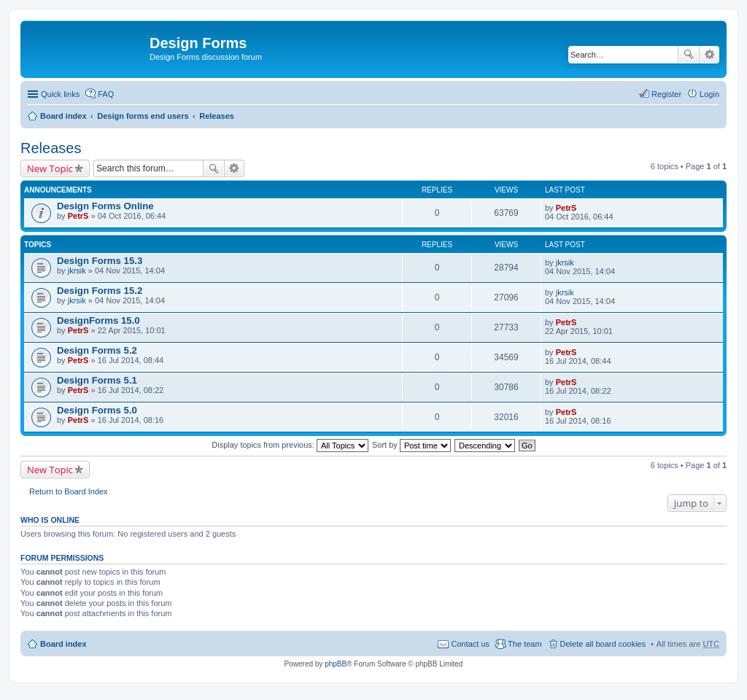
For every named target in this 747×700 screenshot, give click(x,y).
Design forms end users (143, 116)
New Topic (50, 168)
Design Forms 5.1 (97, 380)
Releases (217, 116)
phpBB (336, 664)
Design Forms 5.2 (97, 350)
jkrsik (77, 271)
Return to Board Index (69, 491)
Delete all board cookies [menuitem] (603, 644)
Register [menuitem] (666, 94)
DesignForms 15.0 (98, 320)
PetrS (78, 216)
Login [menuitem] (709, 94)
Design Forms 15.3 (100, 261)
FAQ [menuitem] (106, 94)
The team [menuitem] (525, 644)
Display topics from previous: (290, 445)
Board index (63, 116)
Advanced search (709, 55)
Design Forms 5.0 (97, 410)
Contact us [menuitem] (470, 644)
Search (689, 55)
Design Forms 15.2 (100, 291)
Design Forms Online (105, 206)
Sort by (411, 445)
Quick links (60, 94)
